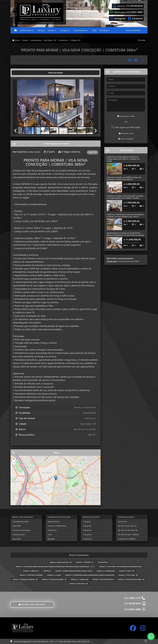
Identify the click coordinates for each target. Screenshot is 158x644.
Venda (25, 40)
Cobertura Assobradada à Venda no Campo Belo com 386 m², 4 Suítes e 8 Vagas (123, 159)
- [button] (14, 463)
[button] (19, 103)
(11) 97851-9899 (134, 12)
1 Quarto (87, 521)
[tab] (21, 73)
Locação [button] (64, 30)
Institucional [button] (25, 30)
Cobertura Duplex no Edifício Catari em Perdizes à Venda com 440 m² (124, 178)
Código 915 (75, 40)
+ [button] (14, 459)
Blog (94, 30)
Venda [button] (51, 30)
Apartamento (54, 521)
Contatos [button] (103, 30)
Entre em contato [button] (32, 605)
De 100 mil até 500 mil (128, 530)
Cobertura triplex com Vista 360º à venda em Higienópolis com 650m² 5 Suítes (125, 197)
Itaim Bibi (17, 526)
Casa (50, 534)
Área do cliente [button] (132, 30)
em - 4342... (55, 567)
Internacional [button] (80, 30)
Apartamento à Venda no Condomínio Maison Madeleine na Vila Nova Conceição (125, 234)
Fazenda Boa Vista (20, 521)
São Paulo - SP (50, 40)
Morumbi (17, 539)
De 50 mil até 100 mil (127, 526)
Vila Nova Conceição (21, 530)
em (61, 562)
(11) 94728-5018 (134, 6)
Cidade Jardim (19, 534)
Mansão (51, 539)
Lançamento (36, 40)
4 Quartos (87, 534)
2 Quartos (87, 526)
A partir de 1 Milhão (127, 539)
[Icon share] (118, 18)
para (106, 571)
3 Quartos (87, 530)
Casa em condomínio (57, 526)
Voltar (142, 40)
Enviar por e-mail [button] (126, 116)
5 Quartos (87, 539)
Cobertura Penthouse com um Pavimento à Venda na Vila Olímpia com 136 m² (125, 215)
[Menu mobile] (15, 30)
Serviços (41, 30)
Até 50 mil (122, 521)
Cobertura (63, 40)
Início (16, 40)
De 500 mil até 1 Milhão (128, 534)
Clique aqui (112, 261)
